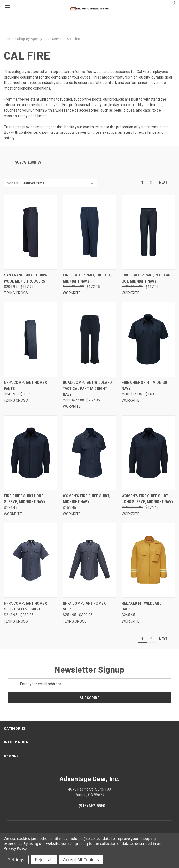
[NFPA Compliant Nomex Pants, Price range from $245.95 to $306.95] (31, 339)
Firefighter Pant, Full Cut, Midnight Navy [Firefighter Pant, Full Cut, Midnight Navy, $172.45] (88, 278)
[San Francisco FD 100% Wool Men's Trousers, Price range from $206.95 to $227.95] (31, 232)
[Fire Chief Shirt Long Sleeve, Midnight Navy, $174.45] (31, 453)
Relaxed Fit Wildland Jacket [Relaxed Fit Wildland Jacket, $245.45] (142, 606)
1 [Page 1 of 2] (142, 182)
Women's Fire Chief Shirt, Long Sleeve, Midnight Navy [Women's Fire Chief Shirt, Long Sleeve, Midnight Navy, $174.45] (148, 499)
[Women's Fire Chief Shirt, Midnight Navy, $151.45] (89, 453)
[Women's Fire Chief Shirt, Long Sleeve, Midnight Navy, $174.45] (148, 453)
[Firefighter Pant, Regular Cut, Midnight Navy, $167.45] (148, 232)
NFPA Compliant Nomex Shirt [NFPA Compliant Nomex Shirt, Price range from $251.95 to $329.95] (84, 606)
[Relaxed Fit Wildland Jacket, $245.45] (148, 560)
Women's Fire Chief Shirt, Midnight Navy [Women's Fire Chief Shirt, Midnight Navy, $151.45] (86, 499)
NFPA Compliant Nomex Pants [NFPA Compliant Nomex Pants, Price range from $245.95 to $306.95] (25, 386)
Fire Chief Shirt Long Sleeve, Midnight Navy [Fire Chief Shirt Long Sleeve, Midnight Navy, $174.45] (25, 499)
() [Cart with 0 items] (171, 2)
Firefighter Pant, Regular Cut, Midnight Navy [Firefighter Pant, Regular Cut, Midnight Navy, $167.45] (146, 278)
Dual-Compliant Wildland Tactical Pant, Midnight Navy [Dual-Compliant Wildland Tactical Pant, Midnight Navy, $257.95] (87, 388)
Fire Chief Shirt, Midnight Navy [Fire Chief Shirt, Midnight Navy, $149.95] (145, 386)
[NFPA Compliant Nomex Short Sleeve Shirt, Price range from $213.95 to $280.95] (31, 560)
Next (166, 182)
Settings (16, 860)
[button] (89, 163)
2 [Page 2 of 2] (151, 182)
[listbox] (59, 183)
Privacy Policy (15, 848)
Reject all (44, 860)
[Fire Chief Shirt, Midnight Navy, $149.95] (148, 339)
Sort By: (13, 183)
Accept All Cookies (81, 860)
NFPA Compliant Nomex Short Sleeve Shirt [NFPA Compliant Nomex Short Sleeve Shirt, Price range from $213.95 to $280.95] (25, 606)
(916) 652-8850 (92, 806)
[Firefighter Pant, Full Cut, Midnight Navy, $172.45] (89, 232)
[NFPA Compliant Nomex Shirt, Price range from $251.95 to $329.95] (89, 560)
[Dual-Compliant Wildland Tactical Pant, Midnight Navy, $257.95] (89, 339)
